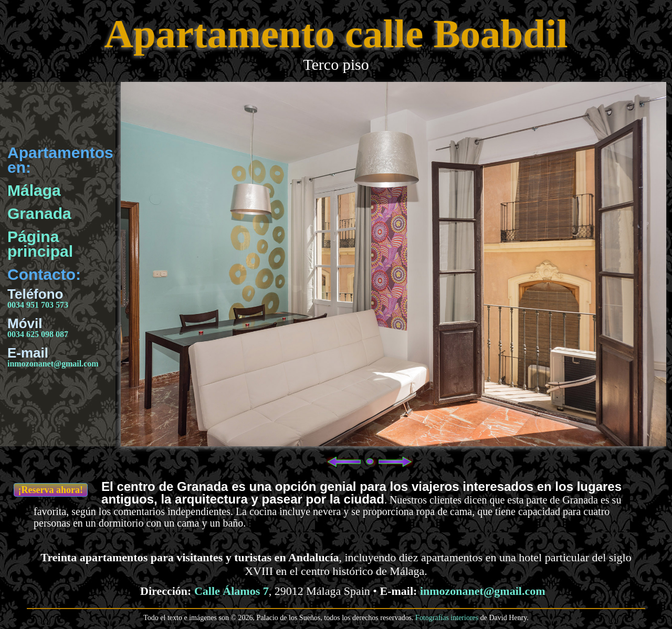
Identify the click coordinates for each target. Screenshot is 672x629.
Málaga (34, 190)
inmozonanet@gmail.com (53, 364)
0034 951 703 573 (38, 305)
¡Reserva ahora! (51, 490)
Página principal (40, 244)
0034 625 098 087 (38, 334)
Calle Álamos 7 (232, 591)
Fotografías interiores (447, 618)
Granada (39, 213)
